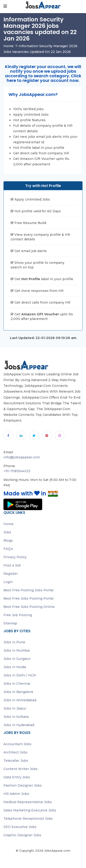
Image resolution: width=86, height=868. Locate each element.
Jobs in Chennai (17, 684)
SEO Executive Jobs (20, 827)
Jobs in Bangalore (18, 692)
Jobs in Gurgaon (17, 659)
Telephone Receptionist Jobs (28, 819)
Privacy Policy (15, 557)
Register (11, 574)
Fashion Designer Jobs (23, 785)
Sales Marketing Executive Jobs (30, 810)
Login (8, 582)
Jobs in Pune (14, 642)
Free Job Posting (18, 615)
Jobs (7, 532)
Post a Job (12, 565)
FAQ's (8, 549)
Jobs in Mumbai (17, 650)
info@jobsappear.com (22, 457)
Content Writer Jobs (21, 769)
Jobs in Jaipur (15, 708)
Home (8, 46)
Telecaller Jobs (16, 761)
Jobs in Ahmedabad (20, 700)
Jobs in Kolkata (16, 717)
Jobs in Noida (15, 667)
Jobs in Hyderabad (19, 725)
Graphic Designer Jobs (22, 835)
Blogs (8, 540)
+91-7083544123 (17, 471)
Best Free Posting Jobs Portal (28, 590)
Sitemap (10, 623)
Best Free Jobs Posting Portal (28, 598)
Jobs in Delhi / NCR (20, 675)
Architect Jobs (15, 752)
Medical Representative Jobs (28, 802)
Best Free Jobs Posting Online (29, 607)
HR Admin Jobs (16, 794)
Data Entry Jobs (17, 777)
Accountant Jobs (17, 744)
